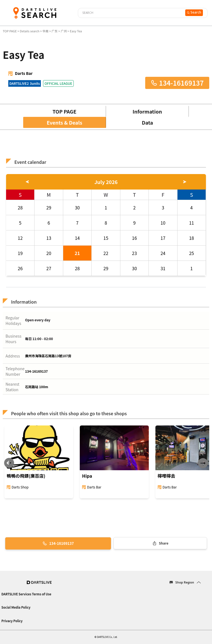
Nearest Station (12, 387)
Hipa (87, 476)
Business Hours (14, 339)
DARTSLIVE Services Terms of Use (26, 594)
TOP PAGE (10, 31)
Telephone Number (15, 371)
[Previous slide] (9, 463)
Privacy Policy (12, 621)
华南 (46, 31)
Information (147, 111)
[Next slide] (203, 463)
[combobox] (131, 13)
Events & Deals (64, 122)
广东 (55, 31)
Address (13, 356)
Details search (30, 31)
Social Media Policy (16, 607)
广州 (64, 31)
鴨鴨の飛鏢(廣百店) (26, 476)
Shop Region (185, 582)
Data (148, 122)
